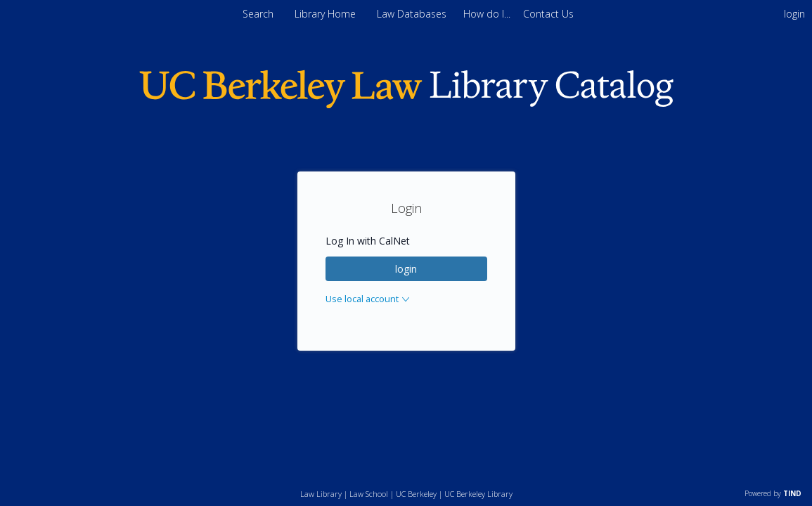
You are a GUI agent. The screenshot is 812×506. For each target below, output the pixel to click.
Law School (369, 494)
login (406, 269)
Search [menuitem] (258, 14)
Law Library (321, 494)
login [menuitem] (794, 14)
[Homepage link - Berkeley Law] (406, 105)
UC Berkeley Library (478, 494)
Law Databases (413, 14)
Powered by (773, 493)
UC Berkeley (416, 494)
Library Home (327, 14)
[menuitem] (488, 14)
